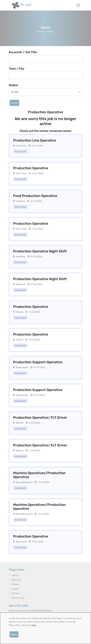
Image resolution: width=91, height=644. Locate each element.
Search (14, 103)
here (34, 625)
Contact (16, 593)
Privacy (15, 584)
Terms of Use (18, 598)
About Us (16, 580)
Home (40, 31)
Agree (14, 634)
